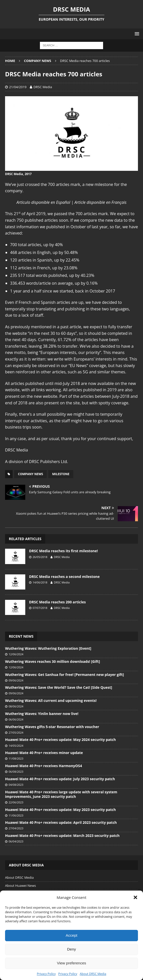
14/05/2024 (16, 746)
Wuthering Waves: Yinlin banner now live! (42, 714)
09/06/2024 (16, 680)
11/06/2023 (16, 815)
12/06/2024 (16, 654)
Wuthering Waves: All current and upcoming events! (51, 700)
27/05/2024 (16, 732)
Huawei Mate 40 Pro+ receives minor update (44, 753)
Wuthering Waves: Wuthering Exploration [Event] (48, 648)
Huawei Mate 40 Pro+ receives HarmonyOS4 (43, 766)
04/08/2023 (16, 785)
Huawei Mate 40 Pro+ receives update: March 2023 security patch (62, 836)
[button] (135, 897)
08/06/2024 (16, 706)
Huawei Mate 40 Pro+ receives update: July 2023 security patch (60, 779)
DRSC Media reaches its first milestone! (63, 551)
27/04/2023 (16, 828)
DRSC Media (43, 87)
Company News (30, 474)
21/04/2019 (18, 87)
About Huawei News (20, 886)
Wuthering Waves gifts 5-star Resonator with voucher (52, 727)
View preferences (71, 963)
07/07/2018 (40, 608)
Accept (71, 935)
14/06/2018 (40, 582)
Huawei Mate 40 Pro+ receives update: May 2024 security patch (60, 740)
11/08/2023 (16, 758)
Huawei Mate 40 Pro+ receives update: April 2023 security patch (61, 822)
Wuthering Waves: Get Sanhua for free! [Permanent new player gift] (64, 675)
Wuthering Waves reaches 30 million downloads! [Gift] (53, 661)
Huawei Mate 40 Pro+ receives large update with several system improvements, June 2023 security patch (61, 794)
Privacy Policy (46, 974)
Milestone (61, 474)
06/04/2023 (16, 841)
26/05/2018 (40, 557)
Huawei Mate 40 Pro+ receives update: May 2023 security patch (60, 810)
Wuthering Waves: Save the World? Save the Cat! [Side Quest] (59, 687)
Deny (71, 949)
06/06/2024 (16, 719)
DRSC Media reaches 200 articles (57, 602)
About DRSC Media (93, 974)
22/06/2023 (16, 802)
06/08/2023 (16, 772)
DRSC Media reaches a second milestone (64, 577)
